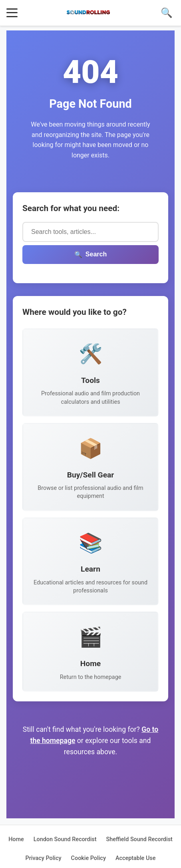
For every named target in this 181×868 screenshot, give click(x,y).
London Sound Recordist (65, 839)
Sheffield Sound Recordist (139, 839)
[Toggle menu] (12, 13)
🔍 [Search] (167, 13)
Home (16, 839)
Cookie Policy (89, 858)
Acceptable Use (135, 858)
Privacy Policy (44, 858)
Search (90, 255)
